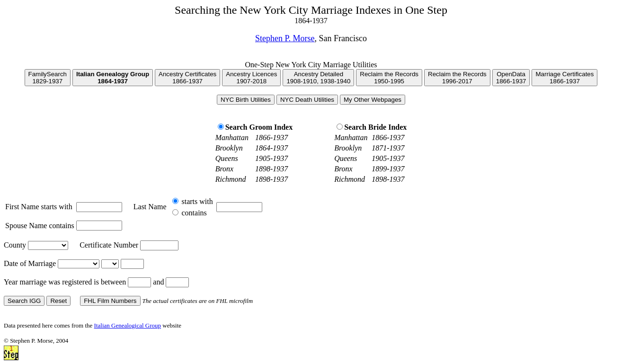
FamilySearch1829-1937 (48, 78)
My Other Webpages (373, 100)
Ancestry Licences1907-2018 (251, 78)
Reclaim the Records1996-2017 (457, 78)
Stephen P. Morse (285, 38)
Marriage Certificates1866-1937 (564, 78)
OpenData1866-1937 (511, 78)
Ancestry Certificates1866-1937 (187, 78)
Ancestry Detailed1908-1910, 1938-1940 (318, 78)
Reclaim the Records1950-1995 (389, 78)
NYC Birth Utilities (246, 100)
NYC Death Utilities (307, 100)
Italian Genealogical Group (128, 325)
